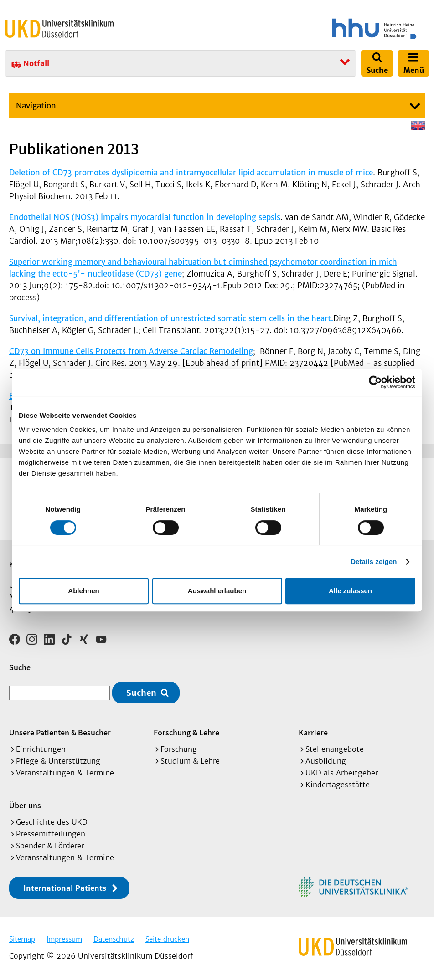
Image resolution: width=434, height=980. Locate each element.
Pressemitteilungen (51, 834)
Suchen (141, 693)
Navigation (36, 106)
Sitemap (22, 939)
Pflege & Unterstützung (58, 761)
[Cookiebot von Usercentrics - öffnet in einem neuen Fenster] (375, 382)
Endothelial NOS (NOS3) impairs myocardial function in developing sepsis (145, 217)
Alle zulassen (350, 591)
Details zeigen (374, 562)
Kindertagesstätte (338, 785)
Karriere (313, 732)
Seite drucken (167, 939)
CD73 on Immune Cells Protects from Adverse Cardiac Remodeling (131, 351)
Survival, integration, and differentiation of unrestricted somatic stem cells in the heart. (171, 318)
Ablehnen (83, 591)
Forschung (179, 749)
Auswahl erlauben (217, 591)
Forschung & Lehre (186, 732)
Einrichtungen (41, 749)
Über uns (25, 805)
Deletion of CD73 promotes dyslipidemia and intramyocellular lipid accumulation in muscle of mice (191, 173)
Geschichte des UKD (52, 822)
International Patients (65, 888)
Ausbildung (326, 761)
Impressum (64, 939)
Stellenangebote (335, 749)
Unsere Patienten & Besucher (60, 732)
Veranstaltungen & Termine (65, 773)
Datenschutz (114, 939)
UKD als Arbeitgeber (342, 773)
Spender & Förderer (50, 846)
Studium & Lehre (190, 761)
